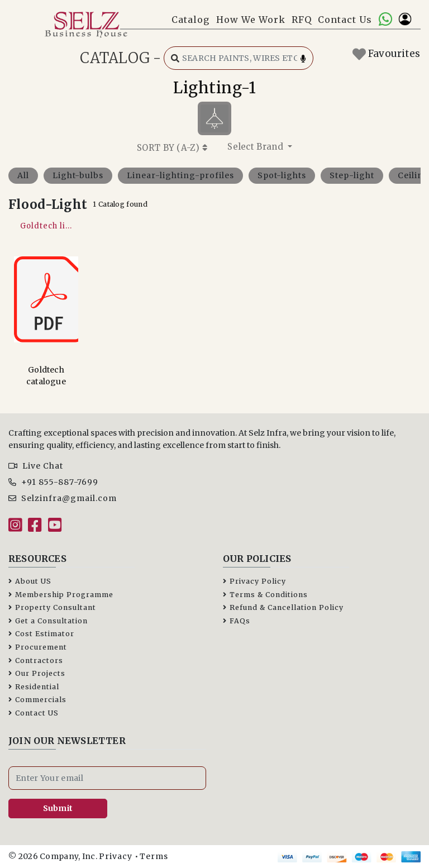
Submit (58, 808)
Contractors (36, 660)
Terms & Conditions (265, 595)
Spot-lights (282, 175)
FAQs (237, 621)
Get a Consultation (48, 621)
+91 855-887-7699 (53, 482)
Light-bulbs (78, 175)
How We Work (251, 20)
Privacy (116, 856)
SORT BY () (172, 148)
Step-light (352, 175)
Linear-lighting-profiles (180, 175)
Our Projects (37, 673)
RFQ (302, 20)
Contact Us (345, 20)
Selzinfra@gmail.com (63, 498)
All (23, 175)
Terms (154, 856)
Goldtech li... (46, 226)
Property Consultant (52, 607)
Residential (34, 687)
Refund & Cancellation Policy (283, 607)
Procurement (38, 647)
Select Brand (256, 147)
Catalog (190, 20)
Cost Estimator (41, 634)
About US (30, 581)
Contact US (34, 713)
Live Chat (36, 466)
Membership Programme (61, 595)
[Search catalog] (239, 58)
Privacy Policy (254, 581)
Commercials (37, 700)
